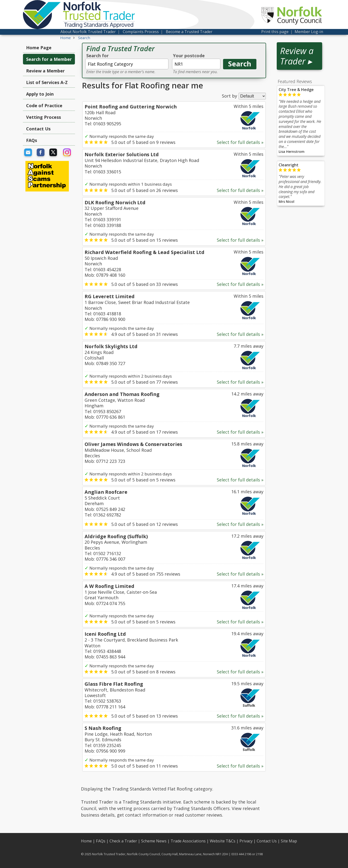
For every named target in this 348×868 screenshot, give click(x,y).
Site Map (289, 841)
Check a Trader (123, 841)
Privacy (246, 841)
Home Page (39, 48)
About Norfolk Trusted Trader (88, 32)
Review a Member (45, 71)
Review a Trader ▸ (297, 56)
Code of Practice (44, 106)
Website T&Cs (223, 841)
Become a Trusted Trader (189, 32)
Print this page (275, 32)
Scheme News (154, 841)
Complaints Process (141, 32)
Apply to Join (40, 94)
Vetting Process (43, 117)
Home (86, 841)
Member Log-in (309, 32)
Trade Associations (188, 841)
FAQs (32, 140)
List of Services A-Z (47, 82)
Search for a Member (49, 59)
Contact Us (38, 129)
